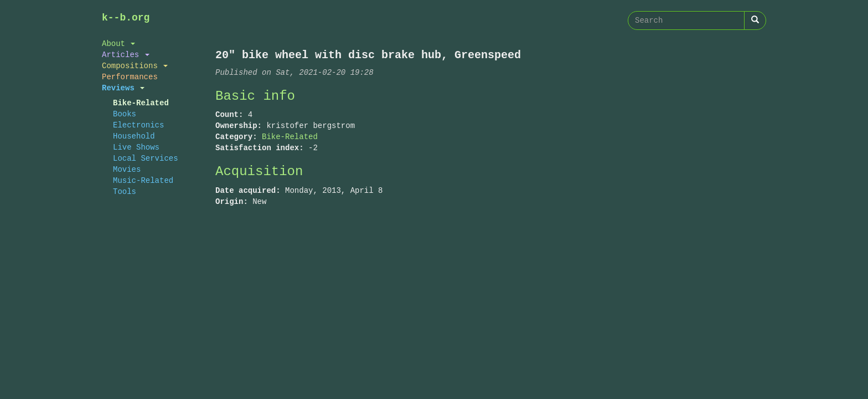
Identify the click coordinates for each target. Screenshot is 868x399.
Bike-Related (141, 103)
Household (134, 136)
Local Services (146, 158)
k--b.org (126, 18)
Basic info (255, 96)
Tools (125, 191)
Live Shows (136, 147)
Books (125, 114)
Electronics (138, 125)
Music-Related (143, 180)
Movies (127, 169)
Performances (130, 77)
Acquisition (259, 172)
